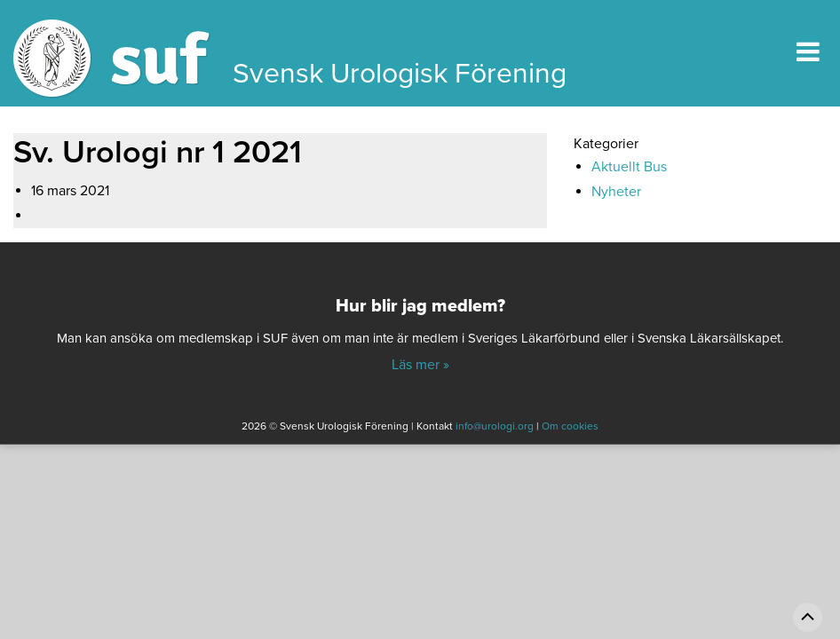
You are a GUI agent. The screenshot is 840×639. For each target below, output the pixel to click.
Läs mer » (420, 365)
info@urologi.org (495, 426)
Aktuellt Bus (629, 167)
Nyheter (616, 192)
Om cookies (570, 426)
